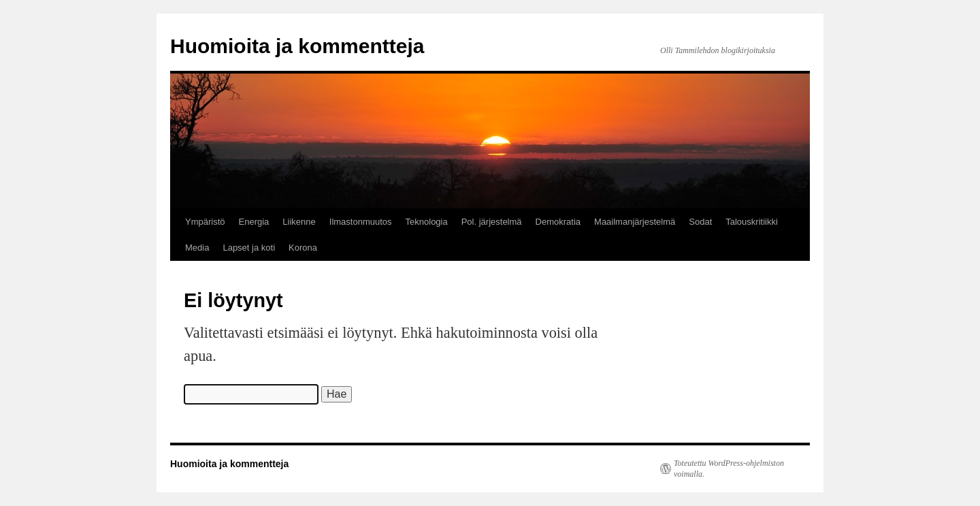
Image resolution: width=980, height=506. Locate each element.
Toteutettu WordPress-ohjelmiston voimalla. (729, 469)
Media (197, 248)
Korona (303, 248)
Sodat (700, 222)
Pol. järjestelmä (492, 222)
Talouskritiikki (752, 222)
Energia (254, 222)
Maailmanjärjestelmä (635, 222)
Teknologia (427, 222)
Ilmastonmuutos (361, 222)
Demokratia (558, 222)
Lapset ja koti (249, 248)
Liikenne (299, 222)
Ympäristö (205, 222)
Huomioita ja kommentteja (297, 46)
